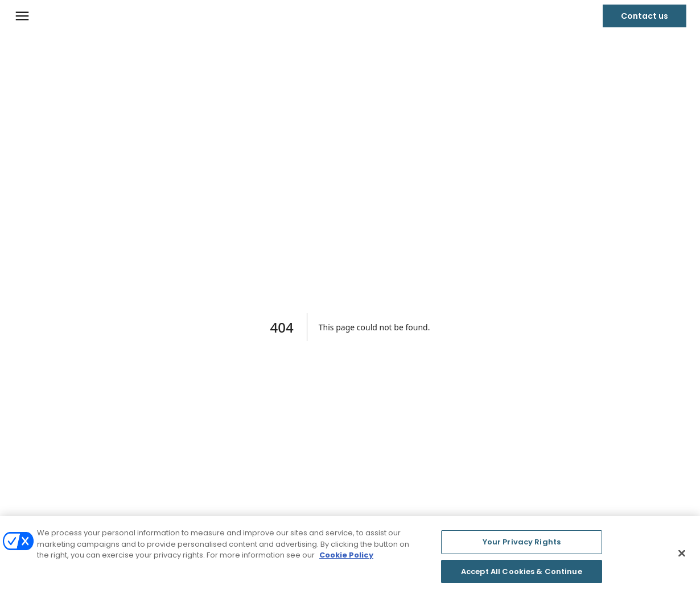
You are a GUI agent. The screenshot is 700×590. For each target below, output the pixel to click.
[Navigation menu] (22, 16)
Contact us (645, 16)
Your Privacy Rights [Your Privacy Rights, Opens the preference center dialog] (522, 544)
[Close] (682, 555)
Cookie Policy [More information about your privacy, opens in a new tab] (346, 557)
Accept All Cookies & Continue (522, 573)
